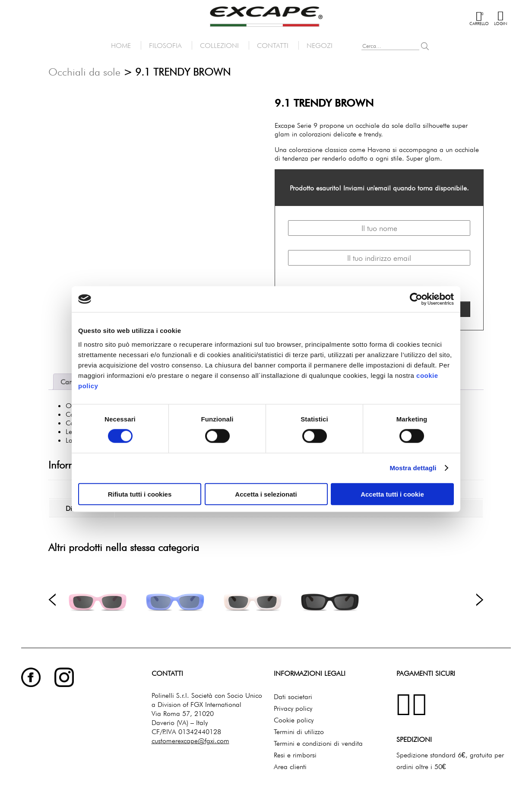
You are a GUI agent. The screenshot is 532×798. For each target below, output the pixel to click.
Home (121, 45)
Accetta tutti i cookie (392, 494)
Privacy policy (293, 706)
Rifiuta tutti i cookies (140, 494)
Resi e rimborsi (295, 753)
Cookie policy (294, 718)
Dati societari (293, 695)
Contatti (273, 45)
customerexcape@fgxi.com (190, 739)
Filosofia (165, 45)
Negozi (320, 45)
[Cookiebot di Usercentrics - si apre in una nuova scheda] (416, 299)
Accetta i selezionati (266, 494)
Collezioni (219, 45)
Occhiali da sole (84, 72)
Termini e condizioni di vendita (318, 741)
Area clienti (290, 765)
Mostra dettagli (413, 468)
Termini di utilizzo (299, 730)
